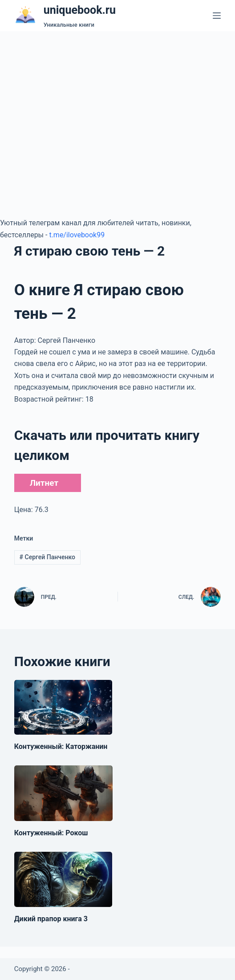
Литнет (44, 483)
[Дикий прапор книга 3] (63, 879)
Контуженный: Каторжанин (61, 746)
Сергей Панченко (47, 557)
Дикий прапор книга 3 (51, 919)
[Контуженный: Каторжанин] (63, 708)
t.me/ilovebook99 (77, 235)
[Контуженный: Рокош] (63, 793)
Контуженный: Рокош (51, 833)
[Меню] (217, 16)
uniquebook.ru (80, 10)
